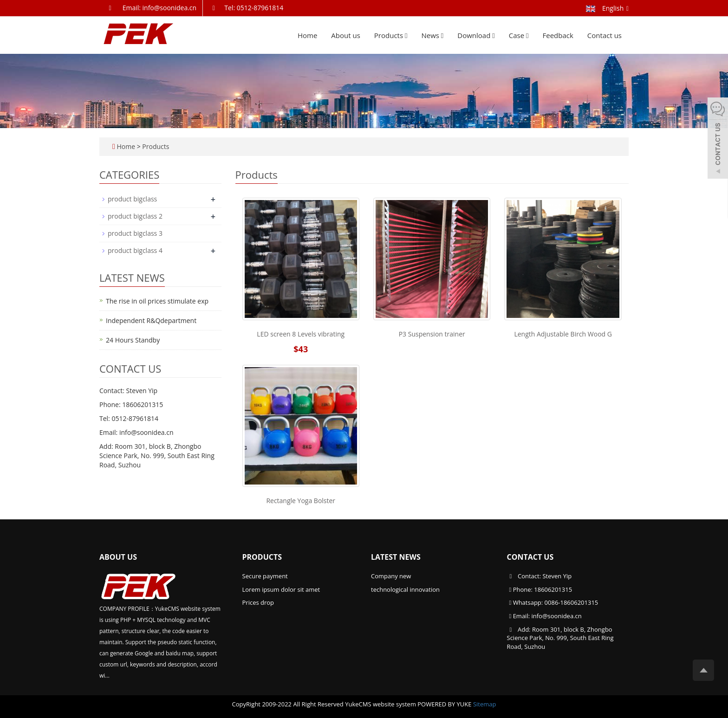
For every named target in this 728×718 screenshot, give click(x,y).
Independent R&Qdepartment (151, 320)
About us (345, 35)
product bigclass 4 (135, 250)
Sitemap (485, 704)
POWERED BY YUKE (445, 704)
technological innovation (405, 589)
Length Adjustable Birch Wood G (563, 334)
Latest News (396, 557)
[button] (406, 35)
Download (476, 35)
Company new (391, 576)
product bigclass (132, 199)
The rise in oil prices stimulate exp (157, 301)
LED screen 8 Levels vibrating (301, 334)
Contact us (604, 35)
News (432, 35)
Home (307, 35)
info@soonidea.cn (556, 616)
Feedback (558, 35)
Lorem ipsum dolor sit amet (281, 589)
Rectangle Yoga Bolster (301, 501)
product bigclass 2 (135, 216)
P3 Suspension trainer (432, 334)
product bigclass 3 (135, 233)
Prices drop (258, 602)
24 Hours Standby (133, 340)
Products (391, 35)
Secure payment (265, 576)
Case (519, 35)
